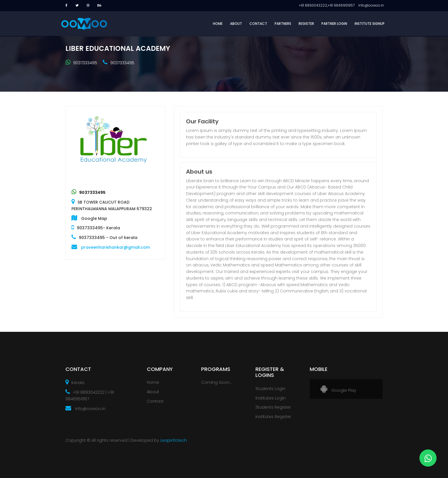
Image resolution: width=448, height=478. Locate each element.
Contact (155, 401)
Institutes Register (273, 417)
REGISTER (306, 24)
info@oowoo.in (85, 409)
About (153, 392)
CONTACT (258, 24)
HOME (218, 24)
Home (153, 382)
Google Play (338, 390)
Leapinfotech (173, 440)
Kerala (75, 383)
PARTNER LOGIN (334, 24)
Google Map (94, 218)
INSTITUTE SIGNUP (370, 24)
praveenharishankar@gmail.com (116, 247)
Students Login (270, 389)
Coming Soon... (217, 382)
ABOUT (236, 24)
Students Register (273, 407)
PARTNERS (283, 24)
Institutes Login (271, 398)
